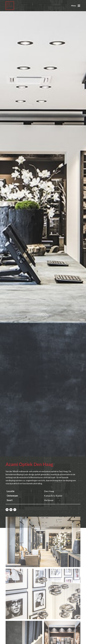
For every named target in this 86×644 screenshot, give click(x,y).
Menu (74, 6)
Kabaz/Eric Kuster (53, 496)
